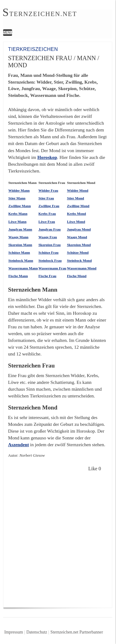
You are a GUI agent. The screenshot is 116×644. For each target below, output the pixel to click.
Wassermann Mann (23, 268)
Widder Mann (19, 190)
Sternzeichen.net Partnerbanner (77, 632)
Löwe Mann (17, 222)
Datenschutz (37, 632)
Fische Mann (18, 276)
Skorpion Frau (49, 245)
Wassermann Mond (82, 268)
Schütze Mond (78, 252)
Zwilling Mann (19, 206)
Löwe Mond (76, 222)
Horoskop (47, 157)
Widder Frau (48, 190)
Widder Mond (77, 190)
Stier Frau (46, 198)
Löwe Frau (47, 222)
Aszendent (19, 445)
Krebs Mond (76, 214)
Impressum (14, 632)
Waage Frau (48, 237)
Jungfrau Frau (49, 229)
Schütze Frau (48, 252)
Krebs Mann (18, 214)
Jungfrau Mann (20, 229)
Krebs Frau (47, 214)
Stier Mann (17, 198)
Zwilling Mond (78, 206)
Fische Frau (47, 276)
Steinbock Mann (21, 260)
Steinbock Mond (79, 260)
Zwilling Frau (49, 206)
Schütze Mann (19, 252)
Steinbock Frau (50, 260)
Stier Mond (75, 198)
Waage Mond (77, 237)
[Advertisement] (58, 539)
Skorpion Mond (79, 245)
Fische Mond (77, 276)
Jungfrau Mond (79, 229)
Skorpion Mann (20, 245)
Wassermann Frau (52, 268)
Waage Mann (18, 237)
